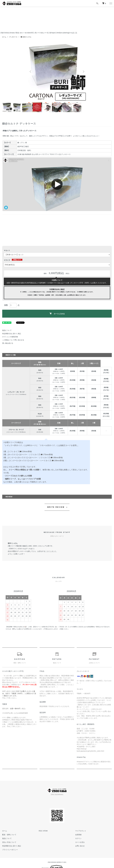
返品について (7, 330)
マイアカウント (81, 831)
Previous (31, 72)
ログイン (78, 838)
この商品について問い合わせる (13, 340)
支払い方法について (9, 842)
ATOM (45, 831)
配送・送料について (9, 835)
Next (83, 72)
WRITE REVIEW (56, 507)
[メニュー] (111, 3)
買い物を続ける (8, 343)
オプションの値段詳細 (10, 337)
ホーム (4, 37)
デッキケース (13, 37)
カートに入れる (57, 314)
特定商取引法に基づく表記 (12, 334)
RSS (40, 831)
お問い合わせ (80, 846)
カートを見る (80, 842)
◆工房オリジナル (26, 37)
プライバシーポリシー (10, 850)
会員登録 (78, 835)
